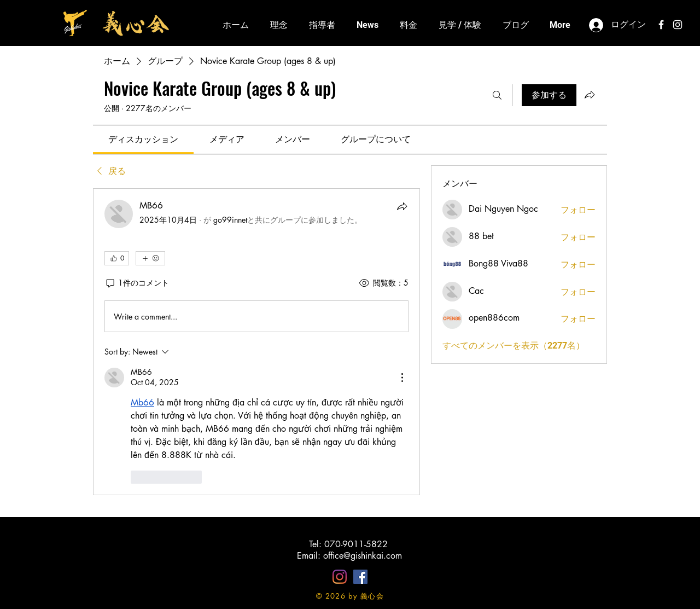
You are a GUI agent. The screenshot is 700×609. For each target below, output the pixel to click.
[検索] (497, 95)
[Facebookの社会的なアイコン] (360, 577)
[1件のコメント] (137, 283)
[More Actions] (402, 378)
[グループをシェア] (590, 95)
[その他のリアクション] (150, 258)
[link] (143, 139)
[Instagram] (340, 577)
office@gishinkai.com (363, 556)
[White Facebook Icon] (661, 25)
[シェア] (402, 206)
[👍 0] (117, 258)
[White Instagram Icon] (678, 25)
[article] (256, 342)
